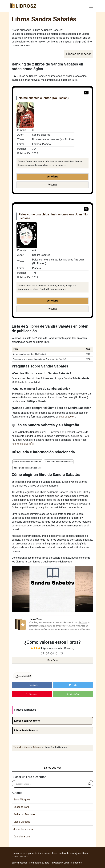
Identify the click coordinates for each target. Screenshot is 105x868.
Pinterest (32, 694)
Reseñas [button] (53, 185)
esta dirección (67, 417)
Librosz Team (35, 619)
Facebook (32, 685)
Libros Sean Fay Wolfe (27, 721)
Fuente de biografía (23, 444)
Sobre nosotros (20, 863)
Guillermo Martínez (24, 814)
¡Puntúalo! (52, 660)
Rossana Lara (21, 807)
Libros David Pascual (26, 731)
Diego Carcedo (22, 822)
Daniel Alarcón (22, 837)
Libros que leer (53, 768)
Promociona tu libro (39, 863)
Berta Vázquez (22, 800)
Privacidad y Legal (60, 863)
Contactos (76, 863)
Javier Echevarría (23, 829)
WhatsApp (73, 694)
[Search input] (51, 784)
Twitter (73, 685)
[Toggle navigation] (91, 6)
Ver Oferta (52, 177)
